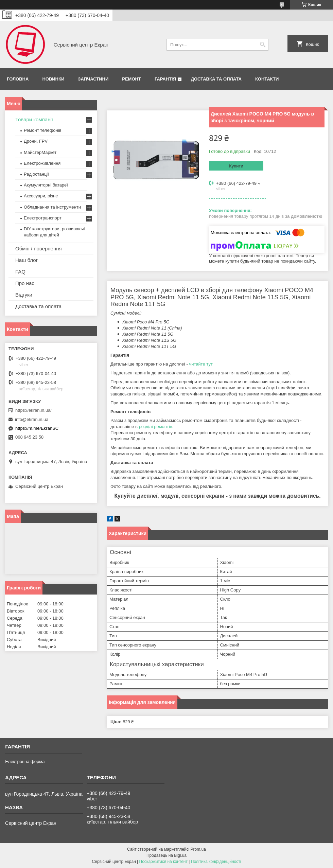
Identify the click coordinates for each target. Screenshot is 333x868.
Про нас (25, 283)
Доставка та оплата (216, 79)
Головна (18, 79)
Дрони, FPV (36, 141)
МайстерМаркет (40, 152)
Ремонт (132, 79)
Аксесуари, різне (41, 196)
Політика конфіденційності (216, 862)
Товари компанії (34, 119)
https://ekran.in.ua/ (33, 410)
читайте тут (201, 364)
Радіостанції (36, 174)
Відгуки (24, 295)
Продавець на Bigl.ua (166, 855)
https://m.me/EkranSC (37, 428)
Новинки (53, 79)
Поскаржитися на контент (163, 862)
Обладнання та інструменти (52, 207)
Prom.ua (198, 849)
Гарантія (165, 79)
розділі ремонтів (156, 427)
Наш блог (27, 260)
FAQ (20, 272)
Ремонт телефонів (43, 130)
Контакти (267, 79)
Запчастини (93, 79)
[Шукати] (262, 45)
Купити (236, 166)
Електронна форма (25, 761)
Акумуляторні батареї (46, 185)
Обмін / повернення (39, 249)
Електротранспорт (43, 218)
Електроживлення (42, 163)
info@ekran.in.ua (32, 419)
